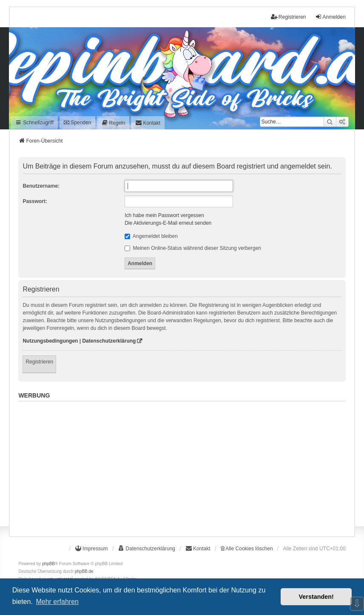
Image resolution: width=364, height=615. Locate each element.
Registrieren (39, 362)
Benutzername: (41, 186)
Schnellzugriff (34, 123)
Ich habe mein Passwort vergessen (164, 215)
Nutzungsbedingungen (50, 341)
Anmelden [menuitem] (330, 17)
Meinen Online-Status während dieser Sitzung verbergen (193, 248)
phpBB (48, 564)
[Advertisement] (182, 464)
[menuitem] (113, 123)
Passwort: (35, 201)
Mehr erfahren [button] (57, 602)
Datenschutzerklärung (109, 341)
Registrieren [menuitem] (289, 17)
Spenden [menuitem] (77, 123)
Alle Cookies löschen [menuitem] (247, 549)
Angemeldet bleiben (151, 236)
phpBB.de (84, 571)
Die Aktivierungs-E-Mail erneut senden (168, 223)
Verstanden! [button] (316, 597)
